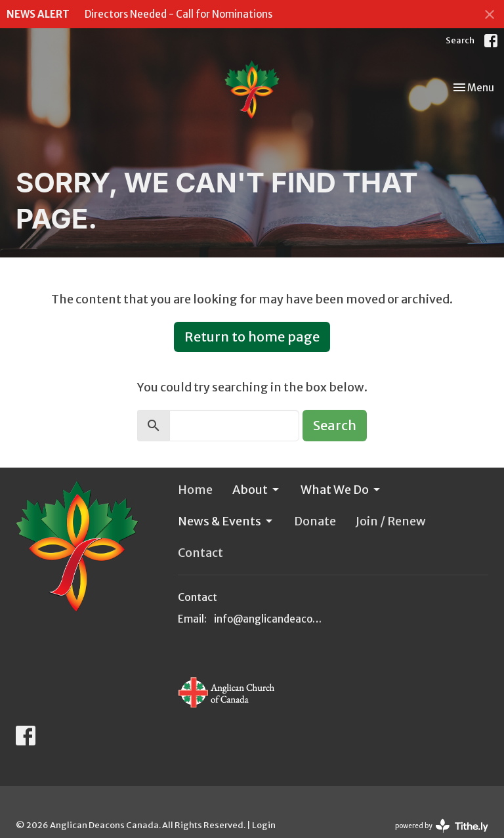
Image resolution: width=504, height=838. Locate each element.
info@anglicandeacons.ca (270, 619)
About (257, 490)
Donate (315, 521)
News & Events (226, 521)
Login (264, 825)
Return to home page (252, 337)
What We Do (341, 490)
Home (195, 490)
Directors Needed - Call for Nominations (178, 14)
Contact (200, 553)
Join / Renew (391, 521)
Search (460, 40)
